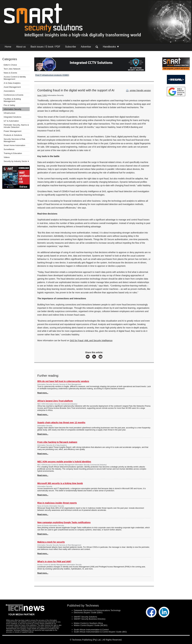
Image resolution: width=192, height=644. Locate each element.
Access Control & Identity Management (15, 78)
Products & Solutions (13, 135)
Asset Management (12, 87)
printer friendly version (138, 90)
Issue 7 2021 (42, 95)
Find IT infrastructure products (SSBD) (52, 75)
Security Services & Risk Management (14, 140)
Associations (9, 91)
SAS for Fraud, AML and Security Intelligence (91, 340)
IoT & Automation (11, 121)
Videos (7, 157)
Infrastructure (10, 113)
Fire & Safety (9, 105)
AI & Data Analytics (12, 83)
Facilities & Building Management (12, 100)
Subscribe (71, 47)
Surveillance (9, 149)
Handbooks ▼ (111, 47)
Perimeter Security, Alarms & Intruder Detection (16, 126)
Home (8, 47)
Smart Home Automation (15, 145)
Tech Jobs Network (12, 69)
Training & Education (13, 153)
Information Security (12, 109)
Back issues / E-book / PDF (45, 47)
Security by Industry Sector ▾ (16, 161)
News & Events (10, 73)
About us (21, 47)
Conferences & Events (13, 95)
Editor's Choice (10, 65)
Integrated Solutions (12, 117)
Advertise (86, 47)
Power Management (12, 131)
